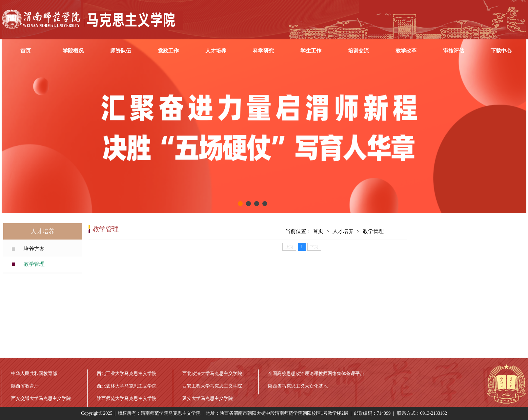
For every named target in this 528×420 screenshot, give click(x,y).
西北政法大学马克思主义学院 (212, 374)
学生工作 (311, 51)
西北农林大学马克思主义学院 (127, 386)
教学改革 (406, 51)
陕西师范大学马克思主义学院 (127, 399)
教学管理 (34, 264)
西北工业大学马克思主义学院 (127, 374)
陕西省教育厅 (25, 386)
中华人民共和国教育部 (34, 374)
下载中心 (501, 51)
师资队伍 (121, 51)
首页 (26, 51)
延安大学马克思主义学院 (208, 399)
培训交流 (358, 51)
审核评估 (454, 51)
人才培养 (216, 51)
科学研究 (263, 51)
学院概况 (73, 51)
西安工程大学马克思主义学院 (212, 386)
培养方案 (34, 249)
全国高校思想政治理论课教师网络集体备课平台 (316, 374)
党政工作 (168, 51)
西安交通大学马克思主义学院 (41, 399)
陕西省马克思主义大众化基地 (298, 386)
